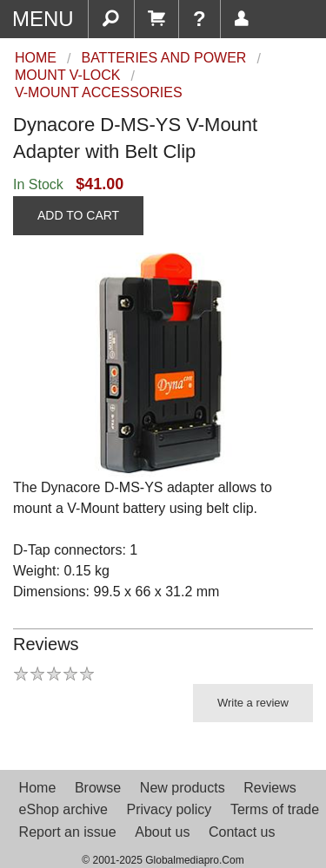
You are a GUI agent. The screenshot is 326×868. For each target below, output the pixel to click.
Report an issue (68, 832)
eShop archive (63, 809)
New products (183, 788)
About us (162, 832)
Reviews (269, 788)
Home (38, 788)
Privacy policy (169, 809)
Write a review (253, 703)
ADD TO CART (78, 215)
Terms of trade (275, 809)
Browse (98, 788)
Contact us (242, 832)
